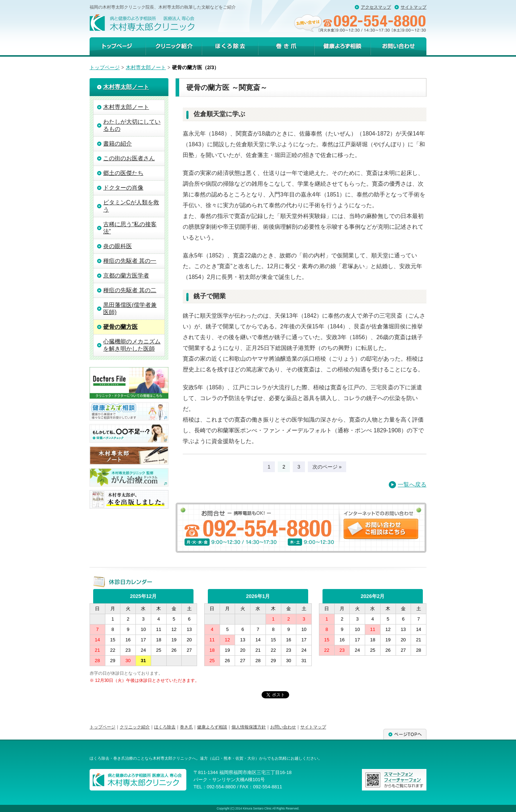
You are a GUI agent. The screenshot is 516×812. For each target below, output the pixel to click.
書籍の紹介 (118, 144)
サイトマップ (414, 7)
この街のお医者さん (129, 158)
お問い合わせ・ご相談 (398, 46)
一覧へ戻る (412, 485)
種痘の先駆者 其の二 (130, 290)
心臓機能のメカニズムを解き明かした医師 (132, 345)
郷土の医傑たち (123, 173)
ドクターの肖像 (123, 188)
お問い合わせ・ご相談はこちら (381, 528)
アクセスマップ (376, 7)
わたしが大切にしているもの (132, 125)
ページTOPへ (405, 734)
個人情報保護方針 (249, 727)
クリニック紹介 (174, 46)
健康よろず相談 (342, 46)
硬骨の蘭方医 (120, 327)
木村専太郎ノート (146, 67)
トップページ (118, 46)
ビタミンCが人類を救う (131, 206)
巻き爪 (286, 46)
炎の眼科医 (118, 246)
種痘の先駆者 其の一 (130, 261)
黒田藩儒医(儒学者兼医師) (130, 308)
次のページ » (327, 467)
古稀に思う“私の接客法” (130, 228)
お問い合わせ (283, 727)
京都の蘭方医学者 (126, 276)
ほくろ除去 (230, 46)
